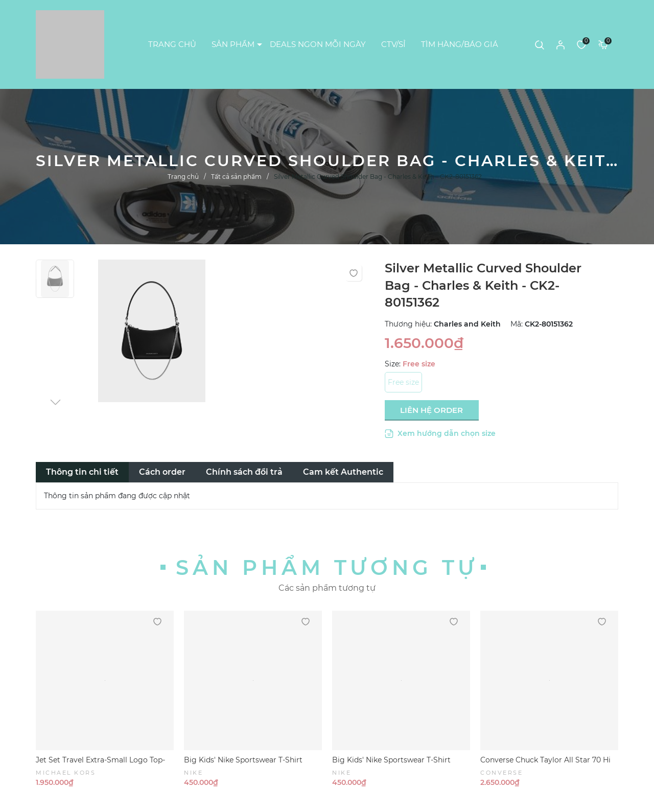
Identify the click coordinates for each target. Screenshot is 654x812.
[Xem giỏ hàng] (603, 44)
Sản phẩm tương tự (327, 567)
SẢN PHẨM (233, 44)
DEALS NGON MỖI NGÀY (318, 44)
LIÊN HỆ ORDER (431, 410)
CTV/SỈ (393, 44)
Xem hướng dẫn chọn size (440, 433)
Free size (403, 382)
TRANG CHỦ (172, 44)
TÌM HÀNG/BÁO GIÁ (460, 44)
